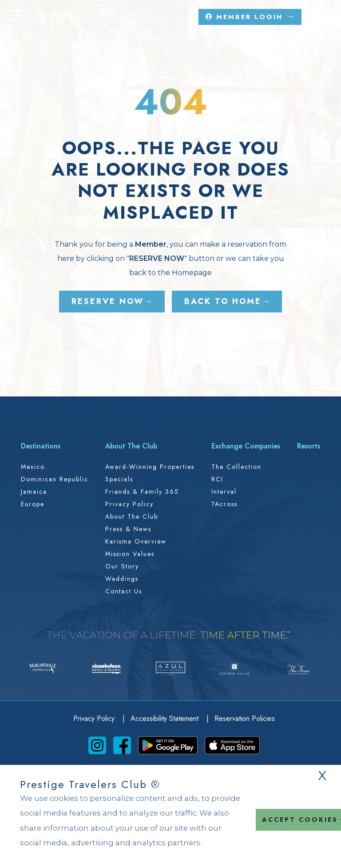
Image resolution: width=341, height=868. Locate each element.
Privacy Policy (129, 504)
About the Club (132, 516)
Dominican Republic (55, 479)
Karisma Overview (136, 541)
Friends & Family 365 (142, 492)
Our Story (122, 566)
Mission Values (130, 554)
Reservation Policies (245, 718)
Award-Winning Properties (150, 467)
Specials (119, 479)
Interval (224, 492)
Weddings (122, 579)
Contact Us (124, 591)
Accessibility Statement (166, 718)
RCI (217, 479)
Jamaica (34, 492)
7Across (224, 504)
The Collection (236, 467)
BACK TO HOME (223, 301)
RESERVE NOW (108, 301)
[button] (17, 20)
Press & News (128, 529)
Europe (33, 504)
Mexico (33, 467)
